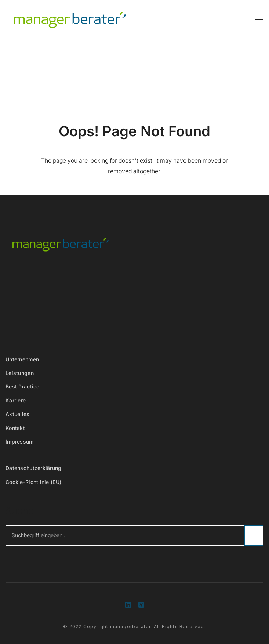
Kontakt (15, 428)
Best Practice (23, 386)
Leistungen (20, 373)
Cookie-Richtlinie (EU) (33, 482)
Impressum (20, 442)
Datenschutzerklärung (34, 468)
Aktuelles (18, 414)
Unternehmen (22, 359)
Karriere (16, 400)
